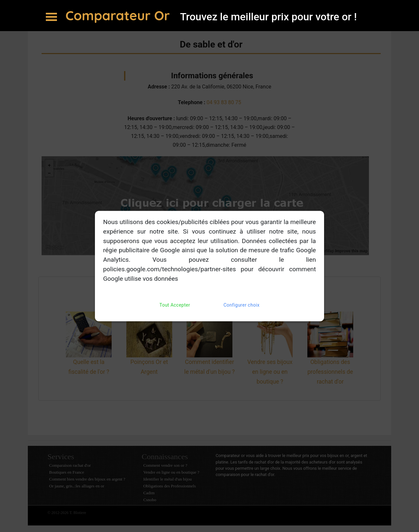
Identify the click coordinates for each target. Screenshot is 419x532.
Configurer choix (242, 305)
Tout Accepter (175, 305)
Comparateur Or (119, 15)
